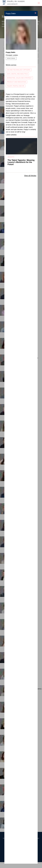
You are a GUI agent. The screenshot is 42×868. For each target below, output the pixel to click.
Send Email (11, 58)
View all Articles (30, 176)
